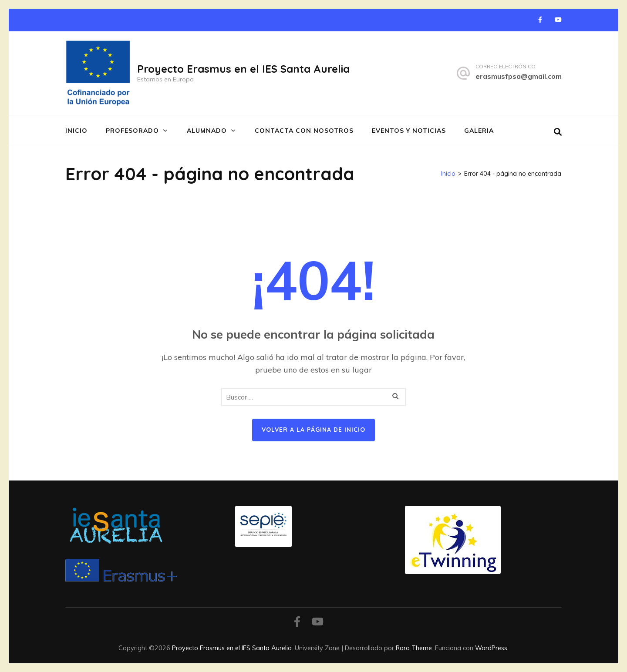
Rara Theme (414, 648)
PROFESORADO (132, 131)
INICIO (76, 131)
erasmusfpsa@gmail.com (519, 76)
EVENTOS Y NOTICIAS (409, 131)
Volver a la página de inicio (313, 430)
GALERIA (479, 131)
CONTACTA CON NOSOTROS (304, 131)
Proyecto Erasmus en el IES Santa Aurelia (243, 69)
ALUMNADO (207, 131)
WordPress (491, 648)
